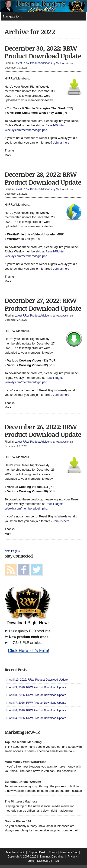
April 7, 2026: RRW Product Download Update (38, 703)
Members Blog (69, 852)
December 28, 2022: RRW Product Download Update (43, 178)
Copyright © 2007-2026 (22, 857)
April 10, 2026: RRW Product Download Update (38, 680)
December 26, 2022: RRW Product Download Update (43, 431)
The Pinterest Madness (21, 801)
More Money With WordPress (26, 762)
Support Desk (37, 852)
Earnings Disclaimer (52, 857)
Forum (53, 852)
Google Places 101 (18, 821)
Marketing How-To (23, 732)
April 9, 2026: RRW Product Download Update (38, 687)
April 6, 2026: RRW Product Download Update (38, 710)
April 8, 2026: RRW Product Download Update (38, 695)
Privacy (72, 857)
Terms (30, 861)
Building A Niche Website (23, 782)
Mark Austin (63, 63)
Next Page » (12, 551)
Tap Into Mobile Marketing (23, 742)
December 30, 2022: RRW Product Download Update (43, 52)
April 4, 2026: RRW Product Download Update (38, 718)
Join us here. (62, 143)
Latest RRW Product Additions (33, 63)
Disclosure (44, 861)
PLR (56, 861)
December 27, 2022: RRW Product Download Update (43, 304)
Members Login (16, 852)
